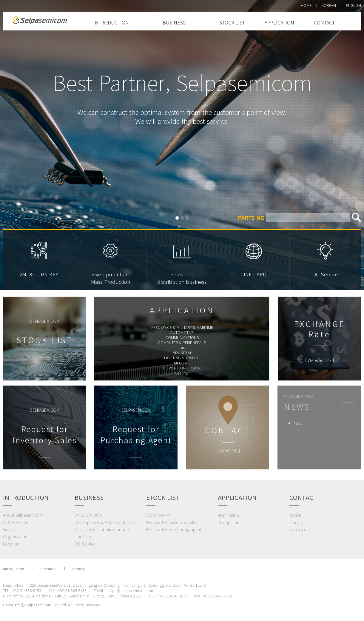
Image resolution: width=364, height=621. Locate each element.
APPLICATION (279, 22)
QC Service (325, 274)
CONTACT (324, 22)
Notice (295, 515)
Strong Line (228, 522)
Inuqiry (296, 522)
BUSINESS (174, 22)
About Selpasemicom (23, 515)
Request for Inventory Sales (172, 522)
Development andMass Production (111, 278)
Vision (8, 529)
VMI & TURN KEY (39, 274)
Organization (15, 537)
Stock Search (158, 515)
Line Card (84, 537)
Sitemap (297, 529)
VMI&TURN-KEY (88, 515)
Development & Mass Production (105, 522)
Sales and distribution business (103, 529)
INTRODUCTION (111, 22)
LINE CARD (254, 274)
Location (11, 544)
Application (228, 515)
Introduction (14, 569)
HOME (306, 5)
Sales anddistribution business (182, 278)
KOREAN (329, 5)
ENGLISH (353, 5)
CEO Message (16, 522)
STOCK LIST (232, 22)
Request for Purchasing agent (174, 529)
